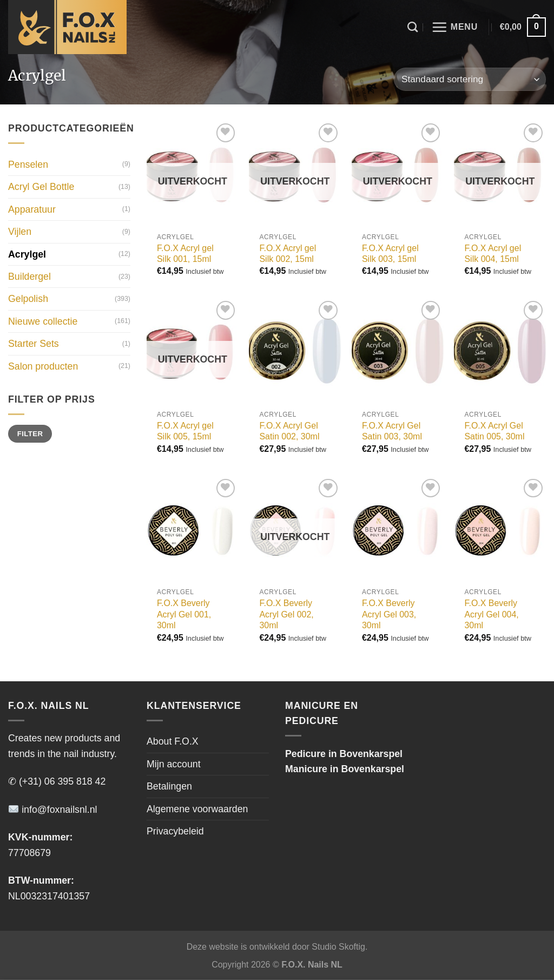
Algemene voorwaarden (197, 809)
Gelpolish (28, 299)
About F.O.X (173, 741)
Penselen (28, 165)
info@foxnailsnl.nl (53, 810)
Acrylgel (27, 254)
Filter (30, 434)
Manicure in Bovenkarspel (345, 769)
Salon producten (43, 366)
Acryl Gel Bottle (41, 187)
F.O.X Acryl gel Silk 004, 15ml (493, 254)
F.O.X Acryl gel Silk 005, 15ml (185, 431)
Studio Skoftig (338, 947)
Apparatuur (32, 209)
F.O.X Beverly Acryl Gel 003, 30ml (389, 614)
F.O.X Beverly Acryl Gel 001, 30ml (184, 614)
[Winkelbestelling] (470, 79)
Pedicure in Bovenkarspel (344, 754)
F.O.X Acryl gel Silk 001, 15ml (185, 254)
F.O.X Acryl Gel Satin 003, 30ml (392, 431)
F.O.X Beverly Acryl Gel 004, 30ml (491, 614)
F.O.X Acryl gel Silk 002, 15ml (288, 254)
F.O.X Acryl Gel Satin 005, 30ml (494, 431)
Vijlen (20, 232)
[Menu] (454, 27)
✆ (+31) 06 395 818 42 (57, 781)
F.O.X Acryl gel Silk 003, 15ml (390, 254)
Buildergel (29, 277)
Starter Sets (34, 344)
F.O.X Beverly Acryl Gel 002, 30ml (286, 614)
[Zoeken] (413, 27)
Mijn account (174, 764)
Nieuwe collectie (43, 321)
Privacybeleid (175, 831)
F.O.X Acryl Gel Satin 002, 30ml (289, 431)
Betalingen (169, 786)
